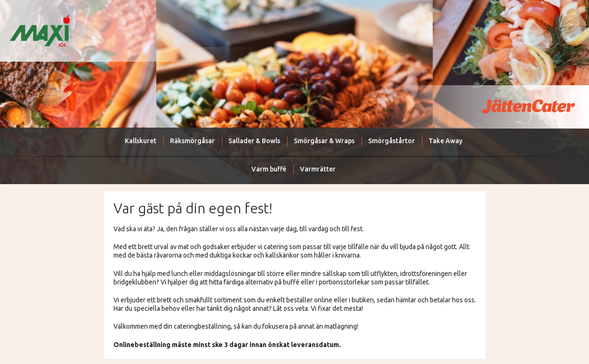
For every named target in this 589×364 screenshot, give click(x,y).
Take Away (445, 141)
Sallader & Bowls (254, 141)
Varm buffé (269, 169)
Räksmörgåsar (192, 141)
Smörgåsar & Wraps (324, 141)
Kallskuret (141, 141)
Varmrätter (318, 169)
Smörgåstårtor (391, 141)
